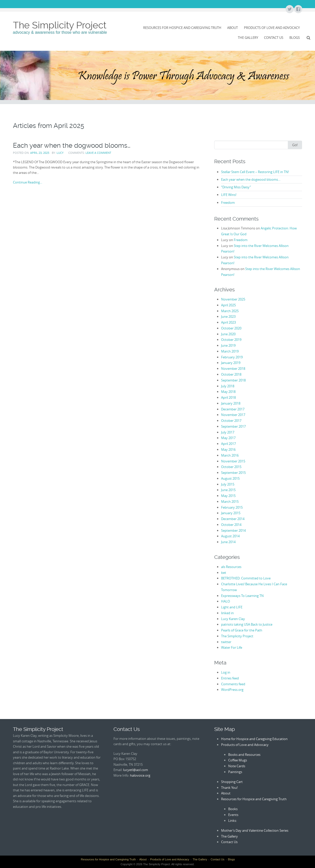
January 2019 (231, 363)
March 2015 (230, 502)
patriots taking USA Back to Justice (247, 624)
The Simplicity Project (60, 25)
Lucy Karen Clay (233, 619)
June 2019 (228, 345)
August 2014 (230, 536)
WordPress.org (232, 690)
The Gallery (248, 38)
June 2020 (228, 334)
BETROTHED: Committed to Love (246, 578)
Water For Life (232, 647)
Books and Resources (244, 755)
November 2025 (233, 299)
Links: (233, 821)
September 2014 (233, 530)
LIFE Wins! (229, 195)
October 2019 (231, 340)
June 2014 (228, 542)
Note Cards (237, 766)
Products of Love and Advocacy (272, 28)
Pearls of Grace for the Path (242, 630)
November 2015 (233, 461)
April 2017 (228, 444)
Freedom (228, 203)
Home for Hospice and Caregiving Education (254, 739)
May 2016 (228, 449)
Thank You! (229, 788)
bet (224, 573)
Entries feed (230, 678)
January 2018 (231, 403)
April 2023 (228, 322)
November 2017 (233, 415)
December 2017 (233, 409)
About (233, 28)
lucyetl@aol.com (136, 770)
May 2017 (228, 438)
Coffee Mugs (238, 760)
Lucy (60, 153)
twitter (226, 642)
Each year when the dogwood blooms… (72, 145)
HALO (226, 601)
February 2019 (232, 357)
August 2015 (230, 478)
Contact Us (274, 38)
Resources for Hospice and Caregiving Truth (182, 28)
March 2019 (230, 351)
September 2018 (233, 380)
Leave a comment (98, 153)
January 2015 (231, 513)
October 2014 (231, 525)
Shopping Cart (232, 782)
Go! (295, 145)
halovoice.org (140, 775)
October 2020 (231, 328)
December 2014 (233, 519)
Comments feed (233, 684)
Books (233, 809)
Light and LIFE (232, 607)
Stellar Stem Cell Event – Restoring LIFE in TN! (255, 172)
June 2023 (228, 316)
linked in (227, 613)
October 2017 (231, 421)
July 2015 (228, 484)
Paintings (235, 772)
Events (233, 815)
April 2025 (228, 305)
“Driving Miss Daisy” (236, 187)
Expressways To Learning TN (242, 596)
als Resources (231, 567)
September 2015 (233, 473)
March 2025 (230, 311)
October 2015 (231, 467)
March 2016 (230, 455)
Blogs (295, 38)
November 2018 (233, 369)
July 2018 (228, 386)
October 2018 (231, 374)
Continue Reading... (28, 182)
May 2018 (228, 392)
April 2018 (228, 397)
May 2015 (228, 496)
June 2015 (228, 490)
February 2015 (232, 507)
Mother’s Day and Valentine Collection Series (255, 830)
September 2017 (233, 426)
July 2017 (228, 432)
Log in (226, 672)
